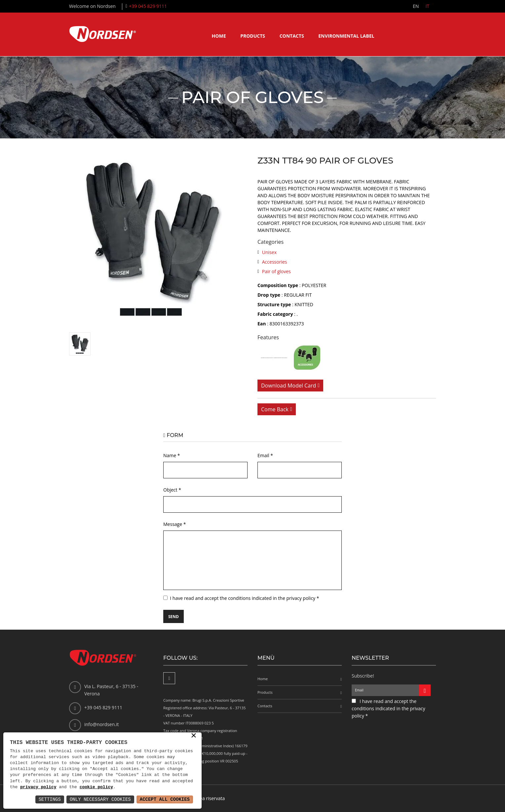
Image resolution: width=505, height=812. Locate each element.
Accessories (275, 262)
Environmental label (346, 36)
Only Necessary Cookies (100, 799)
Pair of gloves (276, 271)
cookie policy (96, 787)
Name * (172, 455)
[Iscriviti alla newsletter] (425, 690)
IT (427, 6)
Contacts (292, 36)
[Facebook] (169, 678)
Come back (275, 409)
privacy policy (38, 787)
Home (219, 36)
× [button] (194, 736)
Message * (175, 524)
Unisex (269, 252)
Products (253, 36)
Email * (265, 455)
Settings (50, 799)
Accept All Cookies (165, 799)
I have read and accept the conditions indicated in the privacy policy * (244, 598)
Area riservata (210, 798)
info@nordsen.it (101, 724)
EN (416, 6)
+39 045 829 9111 (148, 6)
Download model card (289, 386)
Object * (172, 490)
